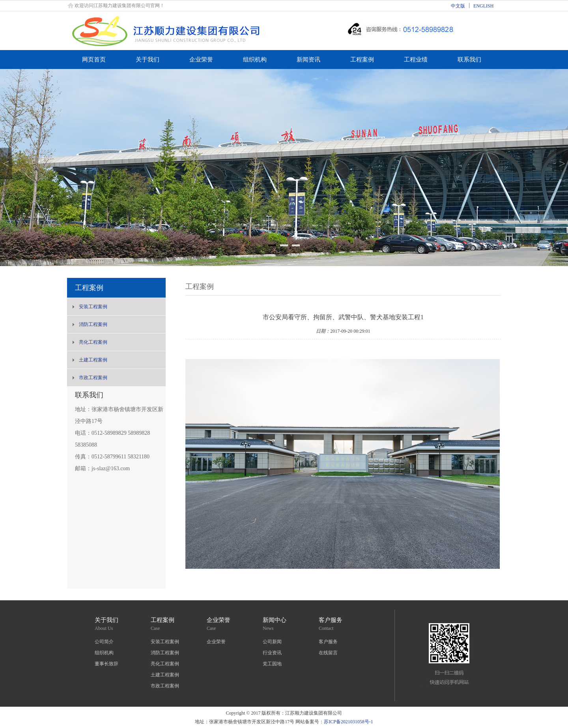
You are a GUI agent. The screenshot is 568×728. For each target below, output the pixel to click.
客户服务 (328, 642)
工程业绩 (416, 60)
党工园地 (272, 664)
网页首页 (94, 60)
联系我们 (469, 60)
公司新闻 (272, 642)
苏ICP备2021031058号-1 (348, 722)
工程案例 (362, 60)
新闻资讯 (308, 60)
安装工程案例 (93, 307)
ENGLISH (483, 6)
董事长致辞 (106, 664)
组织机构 (255, 60)
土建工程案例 (93, 360)
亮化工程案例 (93, 342)
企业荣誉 (201, 60)
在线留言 (328, 653)
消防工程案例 (93, 324)
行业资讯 (272, 653)
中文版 (458, 6)
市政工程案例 (93, 378)
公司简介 (104, 642)
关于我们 (148, 60)
